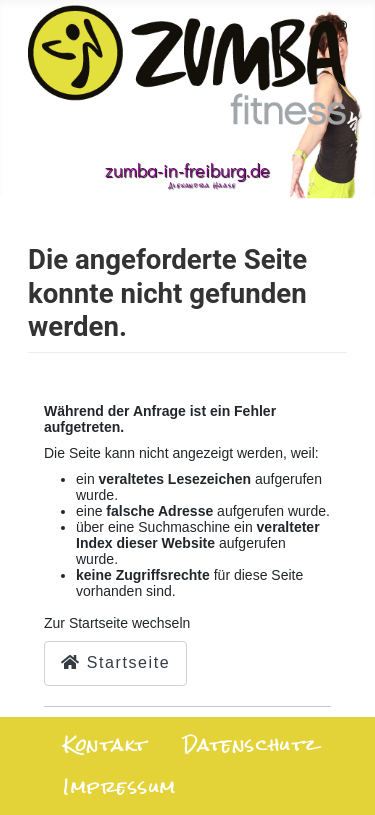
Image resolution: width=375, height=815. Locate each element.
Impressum (120, 787)
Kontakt (105, 745)
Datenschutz (250, 745)
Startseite (115, 662)
